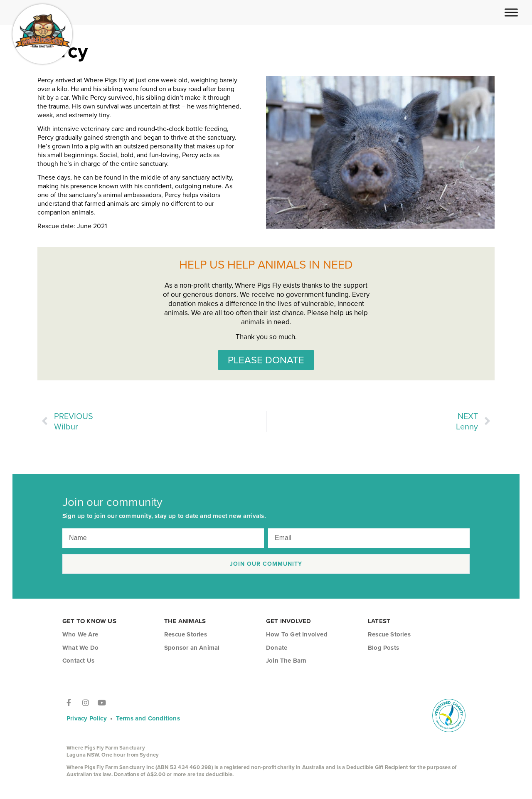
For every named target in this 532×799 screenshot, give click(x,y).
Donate (277, 648)
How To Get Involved (297, 634)
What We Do (80, 648)
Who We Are (80, 634)
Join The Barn (286, 661)
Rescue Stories (186, 634)
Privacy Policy (87, 718)
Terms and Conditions (148, 718)
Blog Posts (383, 648)
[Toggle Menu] (511, 12)
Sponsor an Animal (192, 648)
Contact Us (78, 661)
